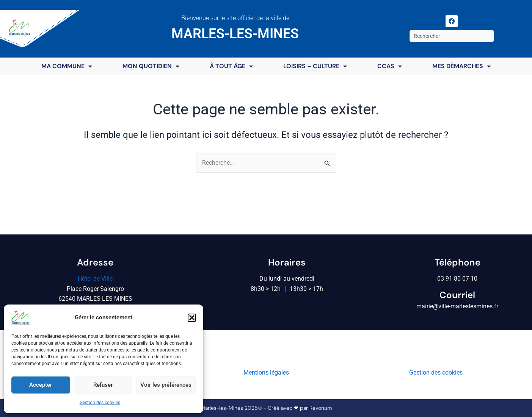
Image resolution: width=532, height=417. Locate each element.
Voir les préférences (166, 385)
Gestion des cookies (100, 403)
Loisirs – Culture (315, 66)
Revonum (321, 408)
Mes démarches (461, 66)
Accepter (41, 385)
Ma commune (67, 66)
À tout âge (231, 66)
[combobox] (452, 36)
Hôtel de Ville (95, 279)
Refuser (103, 385)
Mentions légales (266, 373)
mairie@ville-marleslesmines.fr (457, 307)
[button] (192, 318)
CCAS (390, 66)
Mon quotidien (151, 66)
